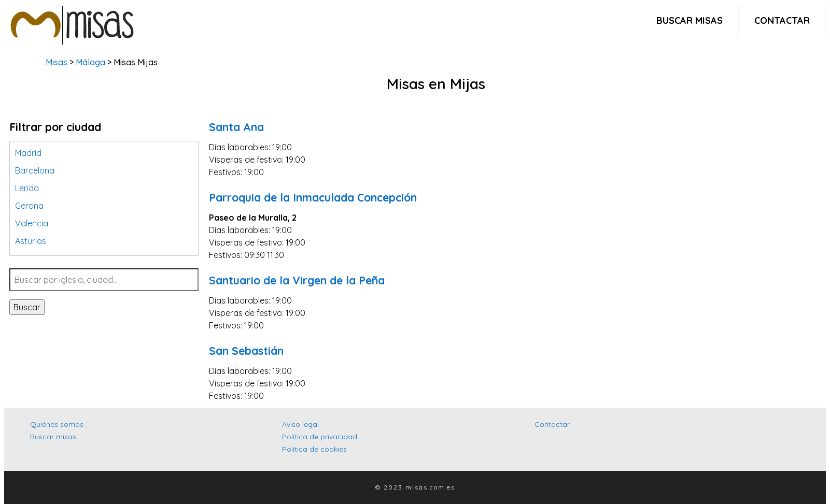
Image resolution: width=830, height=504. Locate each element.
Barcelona (35, 170)
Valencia (32, 223)
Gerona (29, 206)
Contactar (782, 20)
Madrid (28, 153)
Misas (57, 62)
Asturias (31, 241)
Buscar (27, 307)
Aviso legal (300, 424)
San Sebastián (246, 351)
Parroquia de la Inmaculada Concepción (313, 197)
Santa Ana (236, 127)
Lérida (27, 188)
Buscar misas (690, 20)
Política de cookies (314, 449)
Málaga (90, 62)
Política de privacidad (320, 437)
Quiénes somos (57, 424)
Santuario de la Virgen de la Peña (297, 280)
